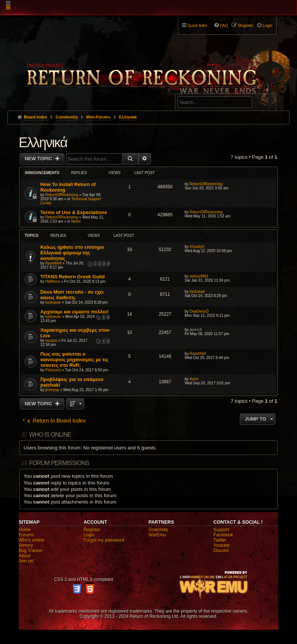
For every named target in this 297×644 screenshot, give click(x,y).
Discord (221, 551)
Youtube (222, 545)
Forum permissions (59, 463)
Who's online (31, 540)
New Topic (39, 159)
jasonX (196, 330)
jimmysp (52, 390)
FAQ (224, 25)
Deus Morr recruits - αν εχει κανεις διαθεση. (72, 295)
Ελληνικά (43, 143)
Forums (26, 535)
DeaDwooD (199, 311)
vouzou (51, 340)
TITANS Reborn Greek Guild (72, 277)
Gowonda (158, 530)
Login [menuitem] (267, 25)
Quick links (197, 25)
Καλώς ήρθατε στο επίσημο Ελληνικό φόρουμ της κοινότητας (72, 253)
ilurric (194, 379)
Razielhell (53, 263)
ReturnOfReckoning (62, 195)
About (24, 556)
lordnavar (53, 302)
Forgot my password (104, 540)
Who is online (50, 435)
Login (89, 535)
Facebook (223, 535)
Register (92, 530)
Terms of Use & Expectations (74, 212)
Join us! (26, 561)
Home (25, 530)
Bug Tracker (31, 551)
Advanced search (201, 90)
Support (221, 530)
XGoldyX (197, 247)
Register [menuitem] (245, 25)
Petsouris (53, 370)
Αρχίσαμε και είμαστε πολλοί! (75, 312)
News (76, 221)
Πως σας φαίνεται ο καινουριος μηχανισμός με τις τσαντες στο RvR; (74, 360)
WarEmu (157, 535)
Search (266, 103)
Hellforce (52, 281)
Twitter (220, 540)
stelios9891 (199, 276)
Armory (26, 545)
